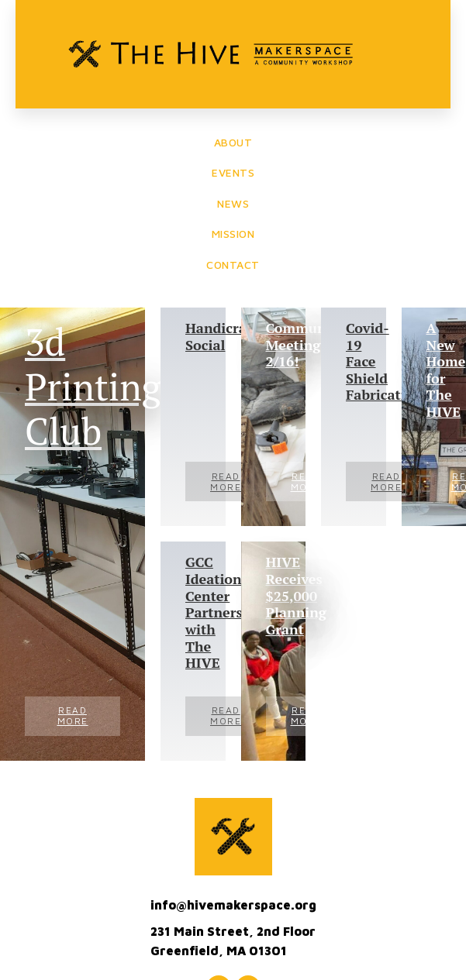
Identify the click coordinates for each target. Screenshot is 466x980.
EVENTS (233, 172)
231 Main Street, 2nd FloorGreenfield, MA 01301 (233, 941)
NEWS (233, 203)
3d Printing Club (72, 387)
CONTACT (233, 265)
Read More (73, 715)
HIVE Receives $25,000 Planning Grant (274, 596)
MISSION (233, 234)
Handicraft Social (193, 337)
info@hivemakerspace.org (233, 905)
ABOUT (233, 142)
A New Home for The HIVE (434, 370)
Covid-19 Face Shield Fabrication (354, 362)
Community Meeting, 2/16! (274, 345)
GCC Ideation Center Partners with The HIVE (193, 612)
